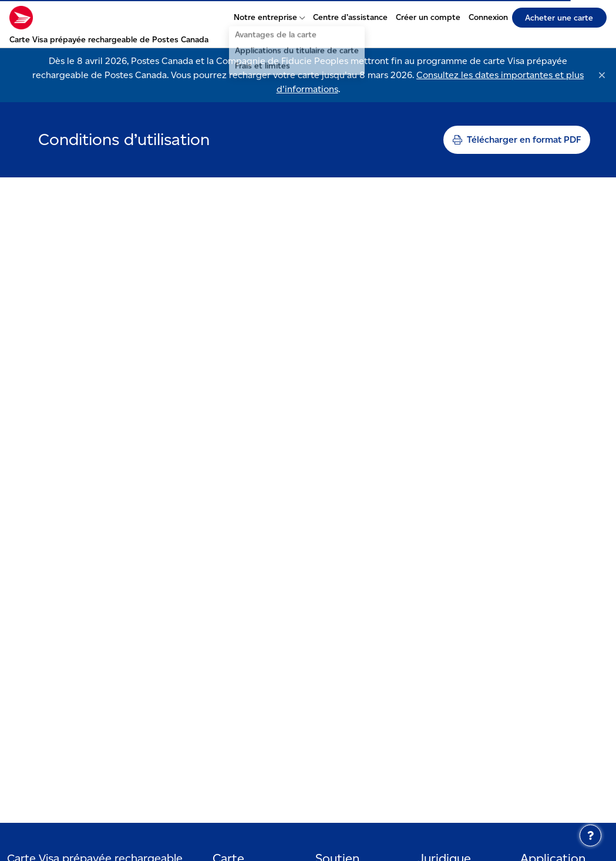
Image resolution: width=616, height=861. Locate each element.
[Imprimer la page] (517, 140)
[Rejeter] (602, 75)
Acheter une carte (559, 18)
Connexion (488, 17)
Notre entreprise (269, 17)
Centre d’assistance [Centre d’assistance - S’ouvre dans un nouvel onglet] (350, 17)
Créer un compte (428, 17)
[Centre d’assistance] (590, 835)
